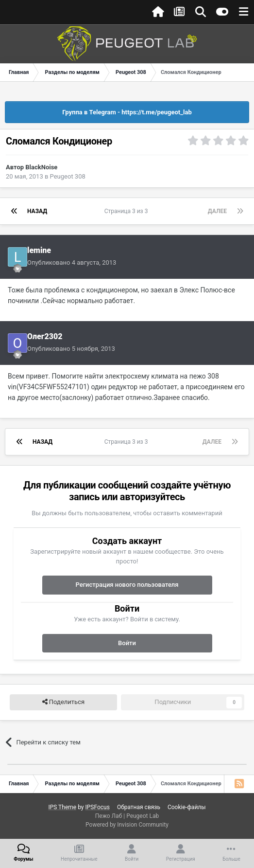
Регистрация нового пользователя (127, 585)
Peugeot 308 (68, 176)
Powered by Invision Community (127, 825)
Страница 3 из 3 (128, 211)
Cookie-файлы (187, 807)
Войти (127, 643)
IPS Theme (62, 807)
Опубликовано (72, 262)
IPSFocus (97, 807)
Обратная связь (139, 807)
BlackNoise (41, 167)
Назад (37, 211)
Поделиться (63, 702)
